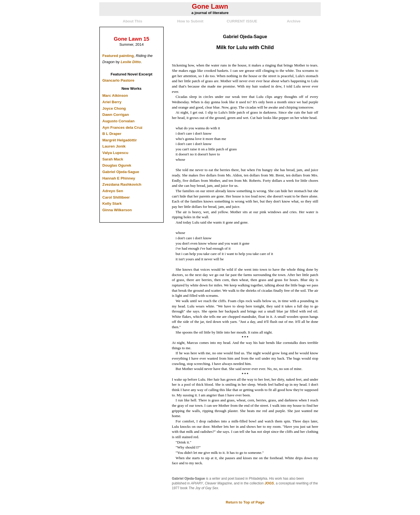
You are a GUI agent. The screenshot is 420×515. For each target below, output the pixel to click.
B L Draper (112, 134)
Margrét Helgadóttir (120, 140)
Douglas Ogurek (117, 165)
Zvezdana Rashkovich (122, 184)
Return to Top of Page (245, 502)
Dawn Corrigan (116, 115)
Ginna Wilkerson (117, 210)
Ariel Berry (112, 102)
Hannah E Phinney (119, 178)
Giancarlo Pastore (118, 80)
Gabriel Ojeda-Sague (121, 172)
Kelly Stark (112, 204)
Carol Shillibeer (116, 197)
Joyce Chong (114, 108)
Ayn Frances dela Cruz (122, 127)
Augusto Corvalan (118, 121)
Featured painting (118, 56)
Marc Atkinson (115, 96)
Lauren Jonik (114, 146)
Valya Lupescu (115, 153)
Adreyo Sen (113, 191)
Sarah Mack (113, 159)
